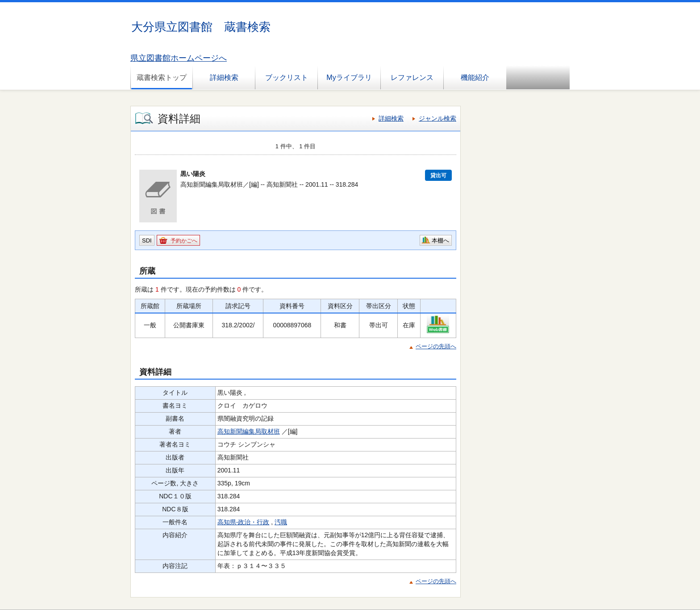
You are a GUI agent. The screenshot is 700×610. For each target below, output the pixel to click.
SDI (147, 240)
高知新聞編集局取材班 (249, 431)
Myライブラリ (349, 77)
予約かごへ (184, 241)
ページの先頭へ (436, 346)
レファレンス (412, 77)
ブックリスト (287, 77)
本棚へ (440, 240)
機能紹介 (475, 77)
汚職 (281, 522)
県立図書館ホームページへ (179, 58)
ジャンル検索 (437, 118)
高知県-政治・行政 (244, 522)
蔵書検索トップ (162, 77)
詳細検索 (224, 77)
